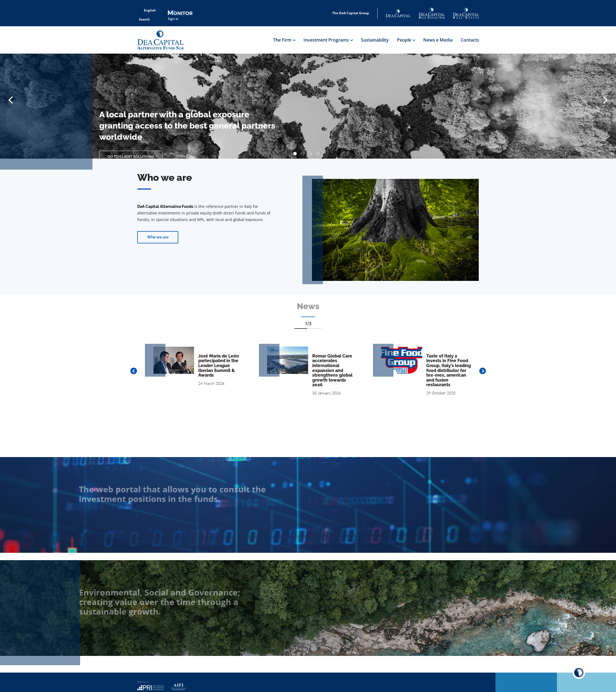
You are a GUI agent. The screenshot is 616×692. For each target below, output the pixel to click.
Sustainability (375, 40)
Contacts (470, 40)
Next (483, 371)
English (150, 10)
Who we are (158, 237)
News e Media (438, 40)
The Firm (284, 40)
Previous (134, 371)
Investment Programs (328, 40)
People (406, 40)
